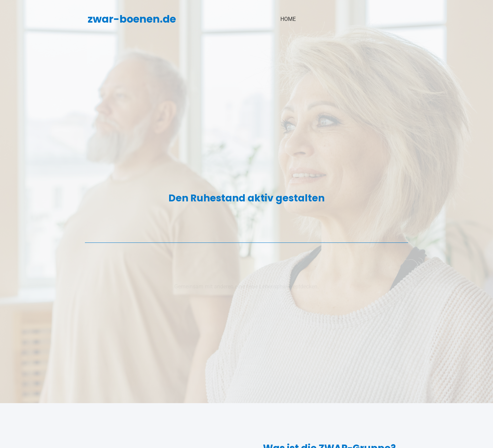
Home (288, 19)
